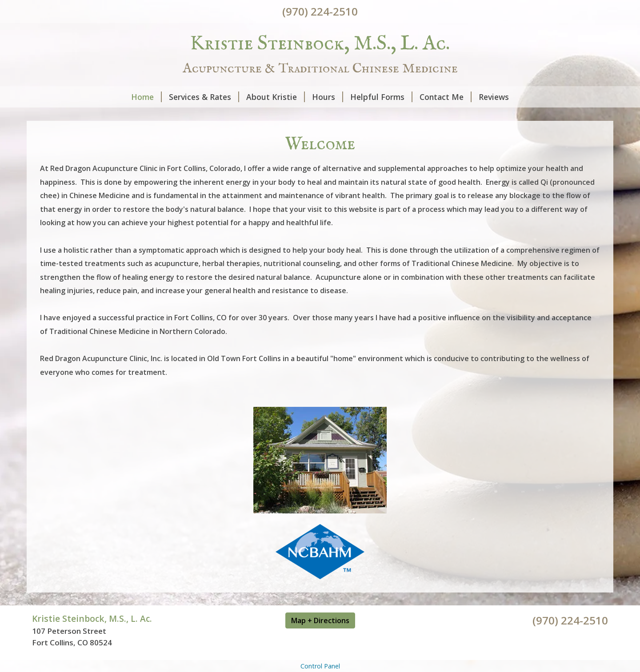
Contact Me (446, 97)
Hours (328, 97)
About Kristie (276, 97)
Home (146, 97)
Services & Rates (204, 97)
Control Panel (320, 666)
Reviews (494, 97)
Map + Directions (320, 620)
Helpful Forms (381, 97)
